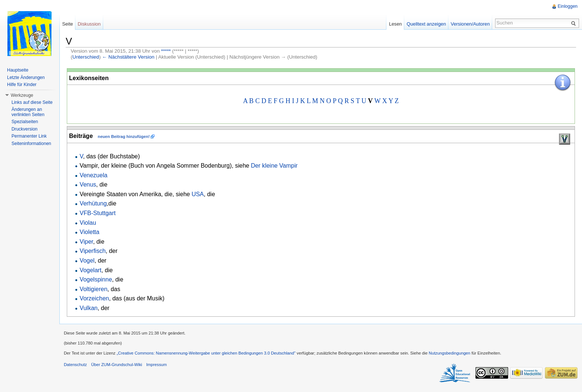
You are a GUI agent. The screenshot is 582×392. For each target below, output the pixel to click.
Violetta (90, 232)
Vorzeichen (94, 298)
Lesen (395, 24)
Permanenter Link (29, 136)
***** (166, 51)
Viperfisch (93, 251)
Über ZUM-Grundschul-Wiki (116, 365)
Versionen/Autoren (470, 24)
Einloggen (568, 6)
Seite (67, 24)
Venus (88, 185)
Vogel (87, 261)
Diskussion (89, 24)
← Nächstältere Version (128, 57)
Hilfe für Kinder (22, 85)
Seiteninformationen (31, 144)
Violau (88, 223)
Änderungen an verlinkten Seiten (28, 112)
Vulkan (89, 308)
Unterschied (86, 57)
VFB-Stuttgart (98, 213)
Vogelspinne (96, 279)
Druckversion (24, 129)
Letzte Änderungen (26, 78)
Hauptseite (18, 70)
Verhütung (93, 203)
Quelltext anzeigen (426, 24)
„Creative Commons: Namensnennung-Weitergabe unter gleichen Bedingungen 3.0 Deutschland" (206, 353)
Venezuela (94, 175)
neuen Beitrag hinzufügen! (124, 136)
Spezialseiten (25, 122)
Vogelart (91, 270)
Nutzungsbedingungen (449, 353)
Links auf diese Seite (32, 102)
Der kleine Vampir (274, 166)
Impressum (156, 365)
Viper (86, 242)
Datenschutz (75, 365)
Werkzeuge (22, 95)
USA (198, 194)
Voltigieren (94, 289)
